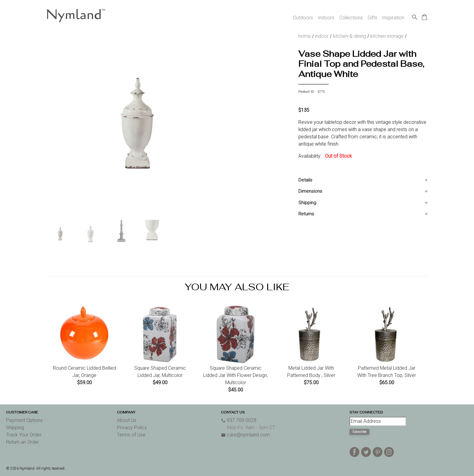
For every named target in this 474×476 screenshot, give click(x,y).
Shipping (307, 203)
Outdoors (303, 18)
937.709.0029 (239, 420)
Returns (306, 214)
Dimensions (310, 191)
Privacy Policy (132, 428)
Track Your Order (24, 435)
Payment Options (24, 420)
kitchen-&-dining (349, 36)
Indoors (326, 18)
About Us (127, 420)
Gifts (372, 18)
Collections (351, 18)
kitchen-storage (387, 36)
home (305, 36)
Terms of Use (131, 435)
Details (305, 180)
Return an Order (23, 442)
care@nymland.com (245, 435)
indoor (322, 36)
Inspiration (393, 18)
